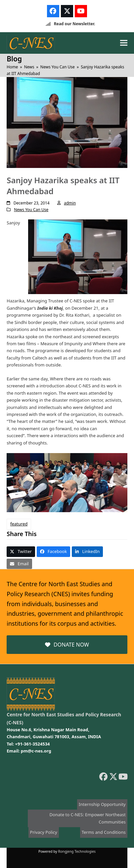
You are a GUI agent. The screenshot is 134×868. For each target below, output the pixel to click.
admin (70, 203)
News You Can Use (31, 210)
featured (19, 524)
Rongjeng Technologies (77, 851)
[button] (124, 43)
